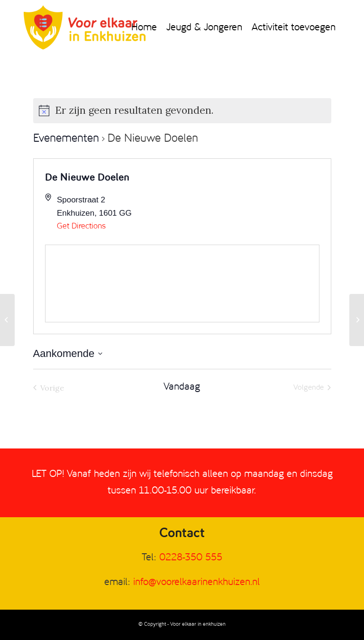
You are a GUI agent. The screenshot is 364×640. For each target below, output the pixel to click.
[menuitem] (144, 28)
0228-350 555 (191, 558)
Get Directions (81, 226)
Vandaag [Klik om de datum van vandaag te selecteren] (182, 387)
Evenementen (66, 139)
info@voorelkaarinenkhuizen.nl (196, 582)
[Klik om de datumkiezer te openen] (68, 353)
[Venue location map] (182, 284)
